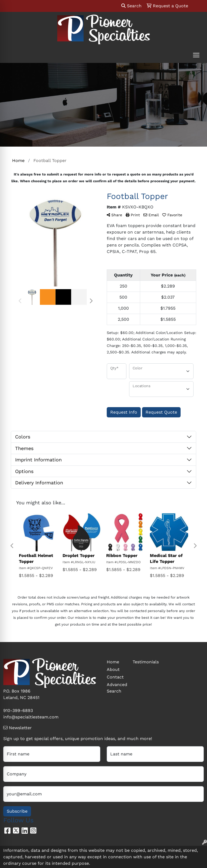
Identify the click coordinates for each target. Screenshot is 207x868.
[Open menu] (196, 55)
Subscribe (17, 811)
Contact (115, 677)
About (113, 669)
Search (131, 6)
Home (113, 662)
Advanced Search (116, 688)
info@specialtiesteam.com (31, 717)
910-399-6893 (18, 710)
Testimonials (142, 662)
